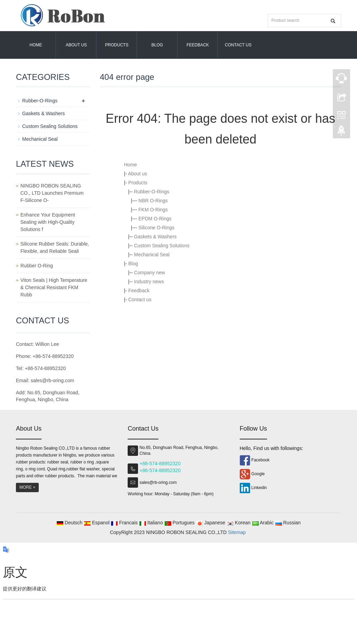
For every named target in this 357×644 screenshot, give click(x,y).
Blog (157, 45)
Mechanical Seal (152, 255)
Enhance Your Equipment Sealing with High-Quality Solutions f (48, 222)
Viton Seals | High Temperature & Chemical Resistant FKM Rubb (54, 287)
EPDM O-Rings (155, 219)
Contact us (238, 45)
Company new (149, 273)
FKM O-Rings (153, 210)
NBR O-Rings (153, 201)
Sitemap (237, 532)
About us (76, 45)
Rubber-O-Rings (152, 192)
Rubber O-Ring (37, 266)
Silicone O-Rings (156, 228)
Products (117, 45)
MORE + (27, 487)
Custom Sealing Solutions (162, 246)
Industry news (149, 282)
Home (36, 45)
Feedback (198, 45)
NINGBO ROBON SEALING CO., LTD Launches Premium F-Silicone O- (52, 193)
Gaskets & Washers (155, 237)
